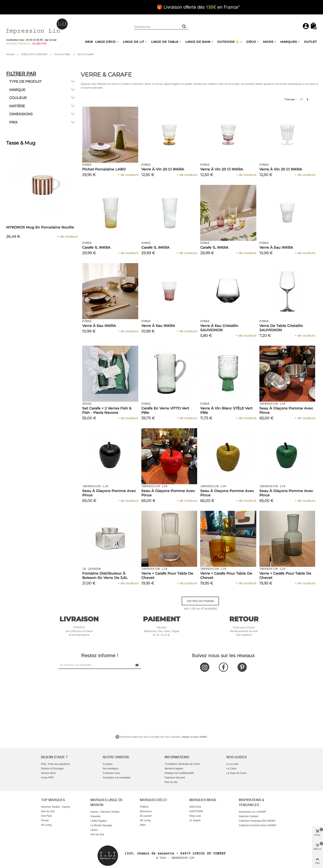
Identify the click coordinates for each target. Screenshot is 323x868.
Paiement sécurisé (175, 778)
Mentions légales (174, 769)
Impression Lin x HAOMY (253, 812)
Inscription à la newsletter (117, 778)
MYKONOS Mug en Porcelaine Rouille (40, 227)
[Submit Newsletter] (137, 665)
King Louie (195, 816)
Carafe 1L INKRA (96, 247)
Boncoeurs (146, 811)
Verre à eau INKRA (276, 247)
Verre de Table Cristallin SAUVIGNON (281, 328)
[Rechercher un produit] (184, 26)
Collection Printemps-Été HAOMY (257, 821)
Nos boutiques (111, 769)
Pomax (45, 820)
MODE (268, 42)
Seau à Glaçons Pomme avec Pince (286, 410)
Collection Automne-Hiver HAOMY (258, 825)
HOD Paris (195, 807)
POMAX (144, 807)
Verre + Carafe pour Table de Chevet (167, 576)
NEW (89, 42)
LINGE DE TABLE (165, 42)
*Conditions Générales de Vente (182, 764)
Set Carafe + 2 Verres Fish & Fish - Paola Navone (107, 410)
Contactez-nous (111, 773)
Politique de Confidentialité (179, 773)
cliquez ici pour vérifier (194, 737)
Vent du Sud (48, 811)
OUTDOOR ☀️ (228, 42)
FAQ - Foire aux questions (55, 764)
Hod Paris (46, 816)
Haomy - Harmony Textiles (105, 812)
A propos (108, 764)
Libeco (94, 830)
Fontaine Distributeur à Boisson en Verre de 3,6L (105, 576)
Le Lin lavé (232, 764)
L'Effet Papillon (99, 821)
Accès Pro (39, 44)
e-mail (53, 40)
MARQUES (289, 42)
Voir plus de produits (200, 601)
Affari (143, 825)
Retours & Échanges (52, 769)
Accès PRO (47, 778)
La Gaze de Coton (236, 773)
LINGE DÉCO (105, 42)
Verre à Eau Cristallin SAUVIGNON (219, 328)
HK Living (46, 825)
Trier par (291, 99)
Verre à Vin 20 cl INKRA (163, 169)
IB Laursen (146, 816)
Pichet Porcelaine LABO (104, 169)
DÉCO (251, 42)
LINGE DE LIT (133, 42)
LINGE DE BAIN (198, 42)
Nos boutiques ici (18, 44)
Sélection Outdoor (249, 816)
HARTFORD (196, 811)
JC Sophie (195, 820)
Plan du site (171, 782)
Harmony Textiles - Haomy (55, 807)
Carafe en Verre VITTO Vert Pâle (165, 410)
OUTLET (310, 42)
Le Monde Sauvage (101, 825)
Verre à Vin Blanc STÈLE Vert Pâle (226, 410)
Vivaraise (95, 816)
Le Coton (231, 769)
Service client (48, 773)
